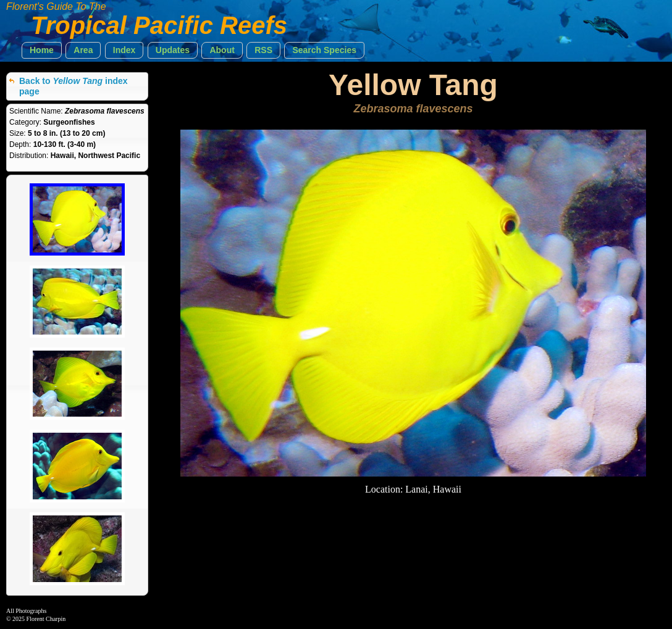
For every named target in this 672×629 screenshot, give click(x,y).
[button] (42, 50)
